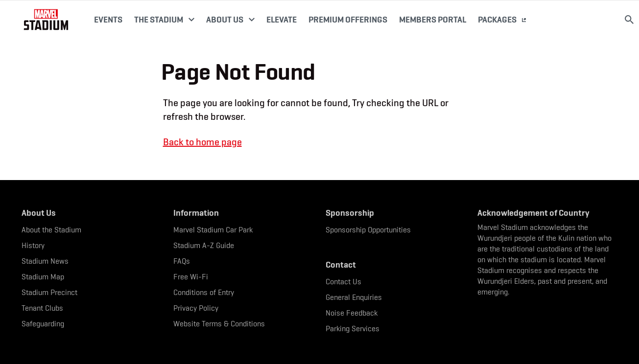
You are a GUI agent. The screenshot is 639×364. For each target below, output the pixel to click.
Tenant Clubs (42, 308)
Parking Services (353, 329)
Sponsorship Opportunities (368, 230)
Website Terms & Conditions (219, 324)
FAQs (182, 261)
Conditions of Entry (204, 292)
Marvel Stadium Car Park (213, 230)
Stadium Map (43, 277)
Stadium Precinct (49, 292)
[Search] (629, 20)
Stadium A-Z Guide (204, 245)
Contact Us (343, 282)
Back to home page (202, 142)
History (33, 245)
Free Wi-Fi (191, 277)
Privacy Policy (196, 308)
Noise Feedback (352, 313)
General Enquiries (354, 297)
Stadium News (45, 261)
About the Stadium (51, 230)
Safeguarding (43, 324)
